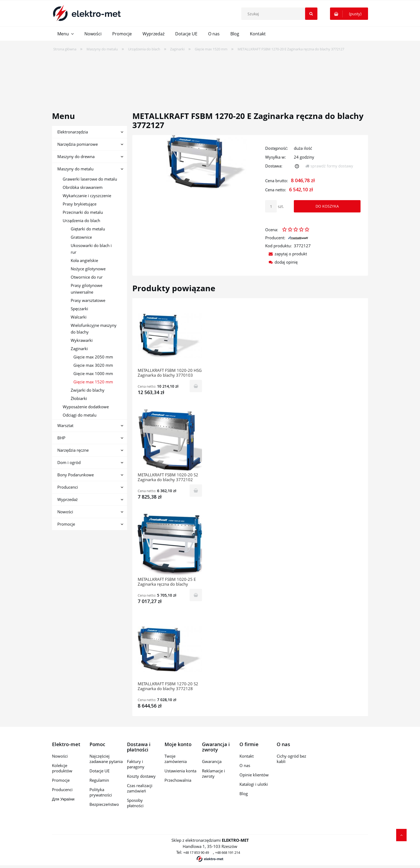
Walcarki (79, 317)
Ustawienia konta (180, 771)
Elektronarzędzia (73, 132)
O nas (245, 765)
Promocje (66, 524)
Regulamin (99, 780)
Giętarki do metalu (88, 229)
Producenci (68, 487)
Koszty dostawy (141, 776)
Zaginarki (79, 349)
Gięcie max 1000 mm (93, 373)
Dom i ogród (69, 462)
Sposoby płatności (135, 803)
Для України (63, 799)
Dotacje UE (100, 771)
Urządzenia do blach (81, 220)
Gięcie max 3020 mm (93, 365)
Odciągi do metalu (80, 415)
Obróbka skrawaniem (83, 187)
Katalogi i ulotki (254, 784)
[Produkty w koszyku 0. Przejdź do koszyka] (349, 14)
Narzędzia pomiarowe (78, 144)
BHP (61, 438)
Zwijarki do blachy (88, 390)
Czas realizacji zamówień (140, 788)
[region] (210, 78)
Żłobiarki (79, 398)
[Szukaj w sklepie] (280, 14)
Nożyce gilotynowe (88, 269)
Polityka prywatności (101, 792)
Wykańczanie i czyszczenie (87, 196)
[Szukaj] (311, 14)
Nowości (65, 512)
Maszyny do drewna (76, 156)
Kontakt (247, 756)
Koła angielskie (84, 260)
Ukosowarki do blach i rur (91, 249)
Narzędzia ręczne (73, 450)
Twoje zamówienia (176, 759)
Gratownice (81, 237)
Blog (244, 794)
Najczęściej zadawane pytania (106, 759)
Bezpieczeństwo (104, 804)
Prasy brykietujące (80, 204)
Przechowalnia (178, 780)
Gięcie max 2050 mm (93, 357)
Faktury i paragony (136, 764)
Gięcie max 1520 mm (93, 382)
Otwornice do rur (87, 277)
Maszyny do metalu (75, 169)
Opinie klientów (254, 775)
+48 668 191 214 (228, 852)
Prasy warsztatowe (88, 300)
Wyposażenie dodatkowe (86, 407)
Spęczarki (79, 309)
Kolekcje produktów (62, 768)
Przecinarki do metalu (83, 212)
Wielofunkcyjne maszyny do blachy (94, 329)
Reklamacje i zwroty (213, 773)
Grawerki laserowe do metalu (90, 179)
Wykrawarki (82, 340)
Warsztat (65, 425)
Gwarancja (212, 761)
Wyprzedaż (67, 499)
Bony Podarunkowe (76, 475)
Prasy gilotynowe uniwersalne (87, 289)
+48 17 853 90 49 (196, 852)
